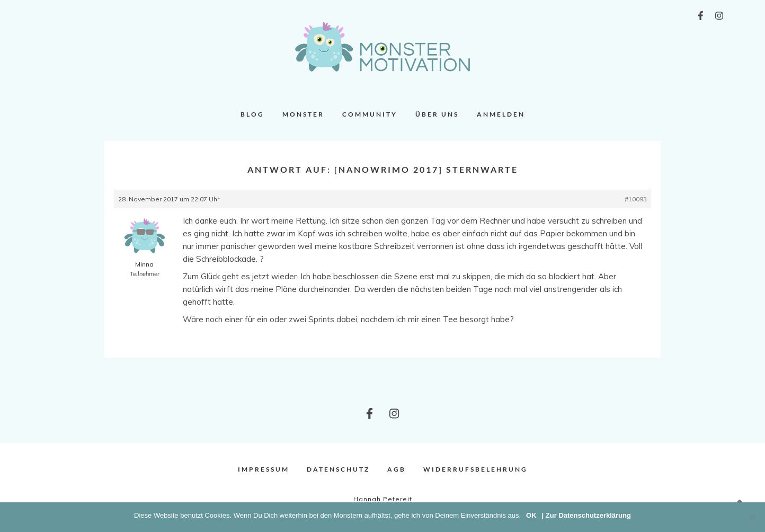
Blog (252, 114)
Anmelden (501, 114)
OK (531, 515)
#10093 (636, 199)
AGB (397, 469)
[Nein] (752, 517)
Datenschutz (338, 469)
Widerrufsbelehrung (475, 469)
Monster (303, 114)
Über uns (437, 114)
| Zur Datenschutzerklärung (586, 515)
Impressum (264, 469)
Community (370, 114)
